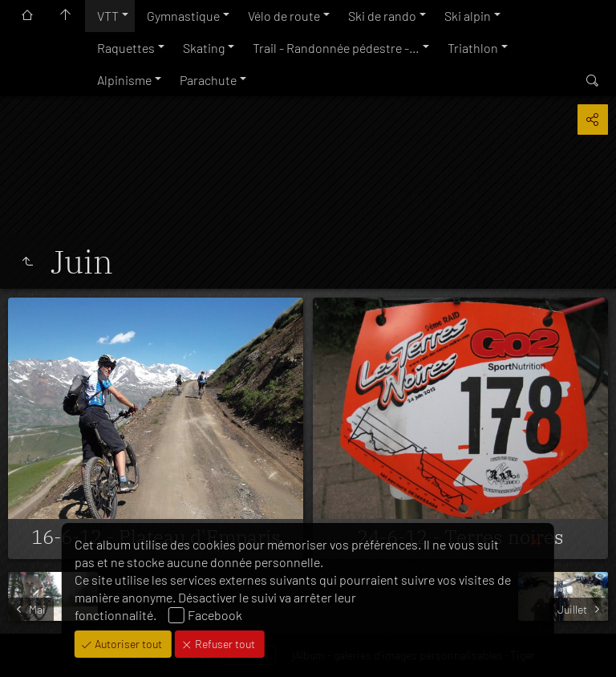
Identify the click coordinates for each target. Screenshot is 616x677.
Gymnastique (183, 16)
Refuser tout (224, 644)
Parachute (208, 80)
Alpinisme (124, 80)
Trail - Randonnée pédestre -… (336, 48)
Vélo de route (284, 16)
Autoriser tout (127, 644)
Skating (204, 48)
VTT (108, 16)
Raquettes (126, 48)
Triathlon (473, 48)
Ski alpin (468, 16)
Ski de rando (382, 16)
